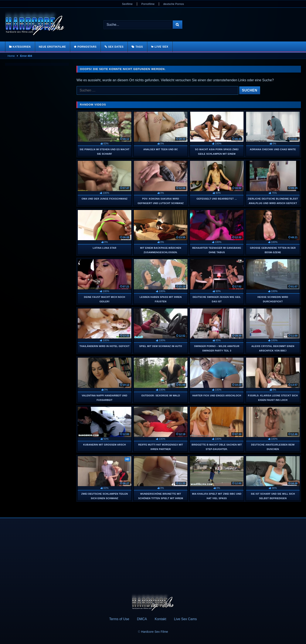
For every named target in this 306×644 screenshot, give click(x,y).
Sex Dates (116, 47)
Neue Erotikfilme (52, 47)
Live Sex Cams (186, 619)
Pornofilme (148, 4)
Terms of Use (119, 619)
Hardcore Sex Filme (155, 632)
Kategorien (22, 47)
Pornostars (87, 47)
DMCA (142, 619)
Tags (139, 47)
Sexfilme (127, 4)
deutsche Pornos (174, 4)
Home (11, 56)
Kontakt (160, 619)
